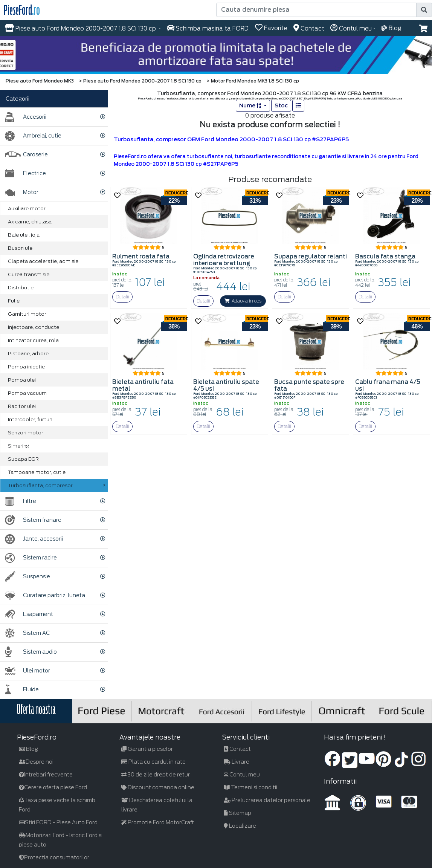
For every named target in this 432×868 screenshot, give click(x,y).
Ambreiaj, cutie (33, 136)
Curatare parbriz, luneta (45, 595)
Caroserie (26, 155)
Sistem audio (31, 652)
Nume (251, 105)
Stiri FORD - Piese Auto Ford (58, 822)
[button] (424, 29)
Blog (28, 749)
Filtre (21, 501)
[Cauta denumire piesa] (317, 10)
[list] (298, 106)
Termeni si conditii (250, 787)
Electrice (25, 173)
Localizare (240, 826)
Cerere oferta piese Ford (53, 787)
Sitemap (237, 813)
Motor (22, 192)
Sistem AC (27, 633)
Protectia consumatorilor (54, 857)
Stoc (281, 105)
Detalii (122, 297)
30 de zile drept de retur (156, 775)
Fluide (22, 690)
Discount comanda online (158, 787)
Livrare (237, 762)
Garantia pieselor (147, 749)
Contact (237, 749)
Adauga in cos (243, 301)
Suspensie (27, 577)
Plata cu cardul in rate (153, 762)
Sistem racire (31, 558)
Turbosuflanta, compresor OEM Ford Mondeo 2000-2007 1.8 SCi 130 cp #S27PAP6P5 (231, 139)
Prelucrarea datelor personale (267, 800)
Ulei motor (27, 671)
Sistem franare (33, 520)
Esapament (29, 614)
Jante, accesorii (34, 539)
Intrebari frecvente (46, 775)
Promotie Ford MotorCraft (158, 822)
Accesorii (26, 117)
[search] (424, 10)
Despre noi (36, 762)
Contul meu (242, 775)
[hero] (216, 55)
